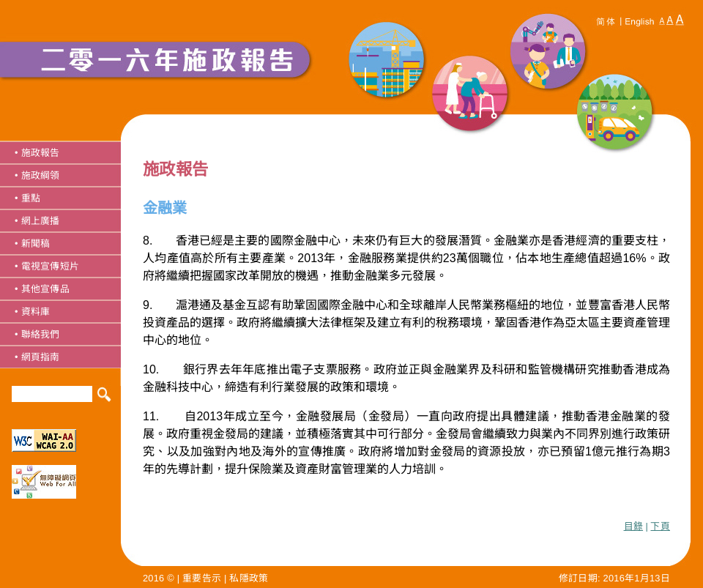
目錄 (634, 526)
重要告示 (202, 578)
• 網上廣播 (37, 221)
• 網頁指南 (37, 357)
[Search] (52, 394)
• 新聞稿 (32, 243)
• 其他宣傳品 (42, 289)
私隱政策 (249, 578)
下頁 (660, 526)
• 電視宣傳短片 (47, 266)
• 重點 (27, 198)
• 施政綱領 (37, 175)
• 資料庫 (32, 312)
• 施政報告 (37, 153)
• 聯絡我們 (37, 334)
